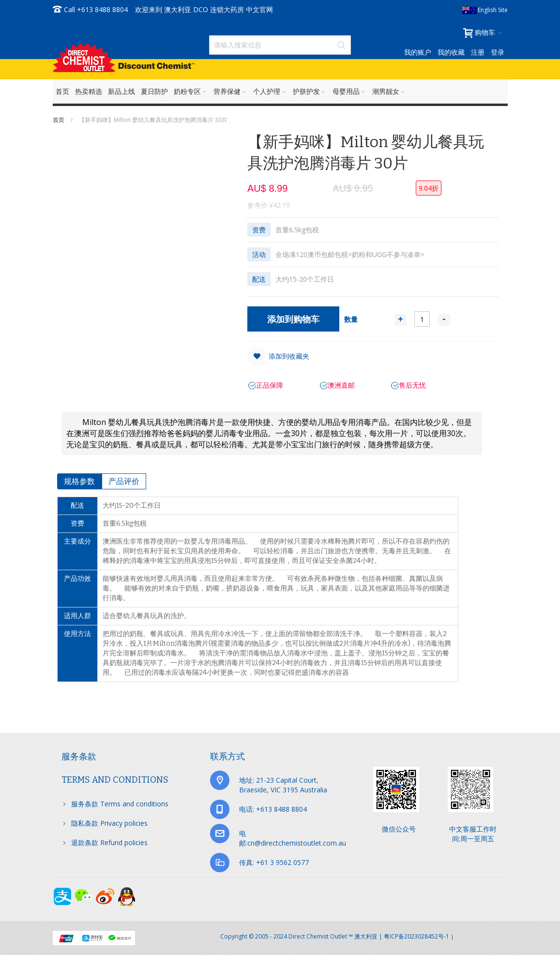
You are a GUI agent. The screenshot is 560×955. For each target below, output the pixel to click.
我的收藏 (451, 52)
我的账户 (418, 52)
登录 (498, 52)
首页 (59, 120)
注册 (478, 52)
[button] (278, 356)
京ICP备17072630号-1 (482, 936)
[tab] (79, 481)
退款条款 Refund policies (109, 842)
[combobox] (280, 45)
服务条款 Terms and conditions (120, 804)
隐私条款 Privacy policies (109, 823)
